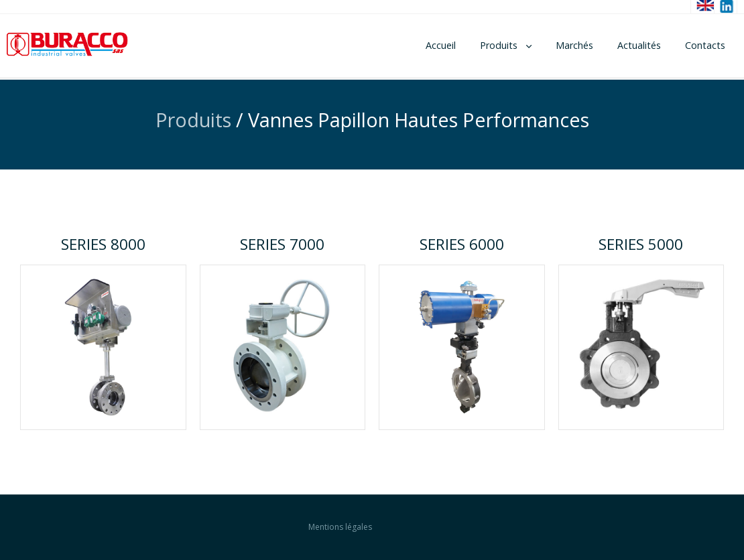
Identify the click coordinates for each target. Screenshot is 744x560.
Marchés (574, 45)
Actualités (639, 45)
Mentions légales (340, 527)
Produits (499, 45)
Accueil (441, 45)
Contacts (705, 45)
